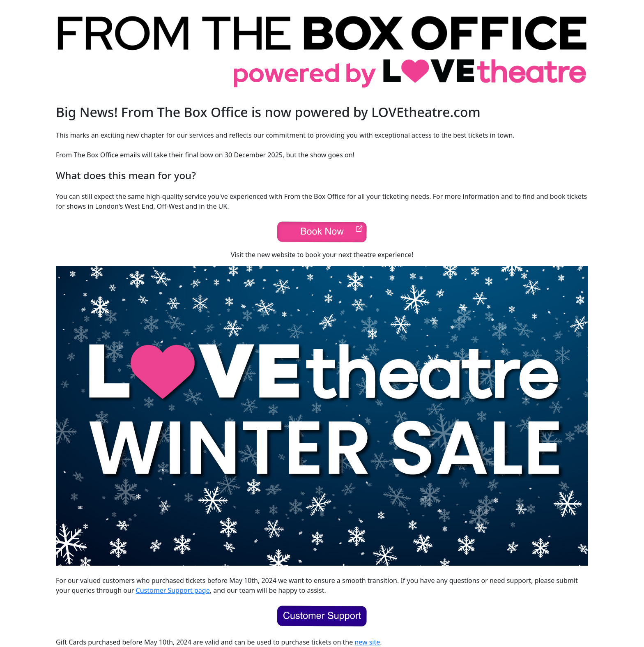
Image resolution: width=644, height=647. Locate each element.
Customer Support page (173, 590)
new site (367, 642)
